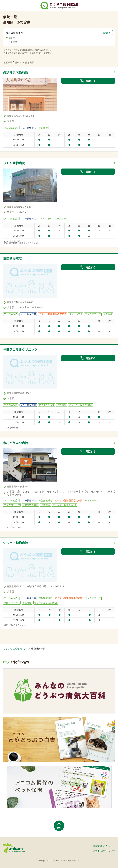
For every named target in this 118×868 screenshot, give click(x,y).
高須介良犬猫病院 (16, 72)
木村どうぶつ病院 (16, 443)
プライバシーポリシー (104, 851)
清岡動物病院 (13, 259)
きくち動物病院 (14, 163)
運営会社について (102, 846)
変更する (107, 33)
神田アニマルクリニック (20, 349)
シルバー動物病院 (16, 543)
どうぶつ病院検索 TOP (15, 649)
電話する (88, 81)
